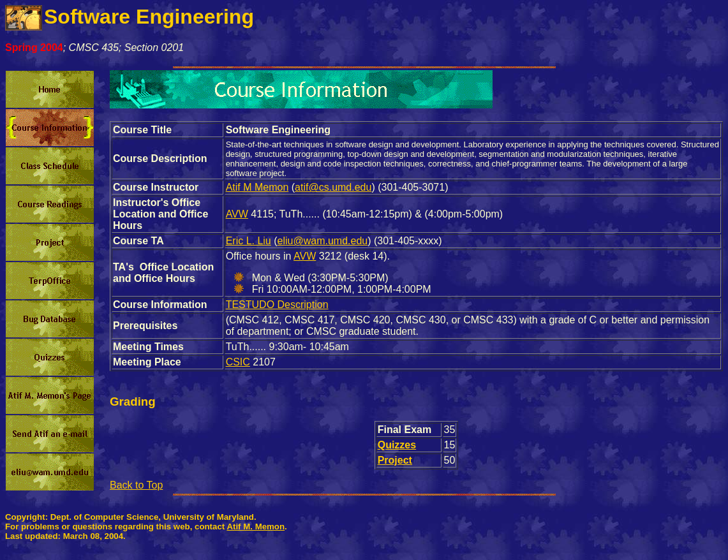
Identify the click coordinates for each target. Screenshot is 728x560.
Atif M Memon (257, 187)
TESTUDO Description (277, 305)
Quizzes (397, 445)
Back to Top (136, 485)
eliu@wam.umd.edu (323, 241)
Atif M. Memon (256, 527)
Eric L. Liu (249, 241)
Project (395, 460)
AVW (237, 214)
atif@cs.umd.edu (333, 187)
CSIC (238, 362)
